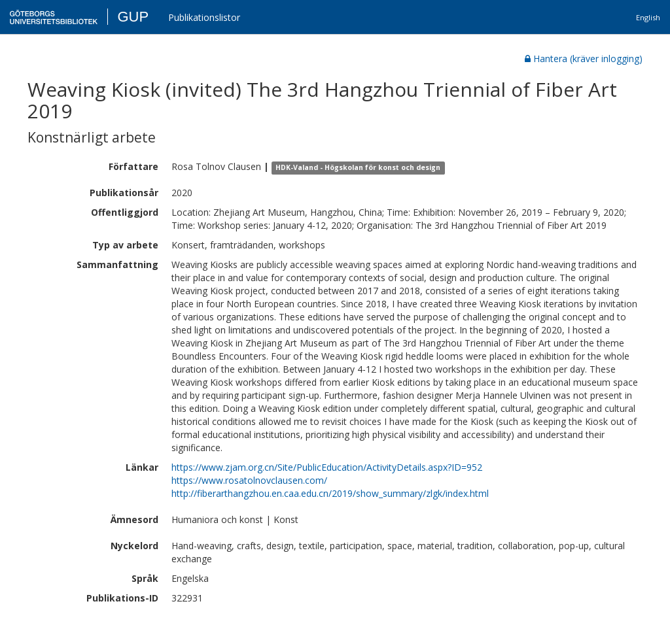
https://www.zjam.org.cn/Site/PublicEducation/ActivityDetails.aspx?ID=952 (327, 467)
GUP (133, 17)
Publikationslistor (204, 17)
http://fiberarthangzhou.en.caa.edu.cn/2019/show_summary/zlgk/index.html (330, 493)
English (648, 17)
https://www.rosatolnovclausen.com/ (249, 480)
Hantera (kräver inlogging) (584, 59)
